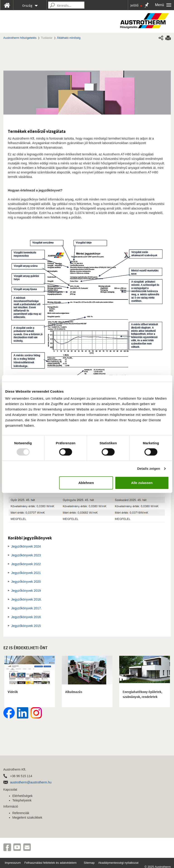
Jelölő (136, 5)
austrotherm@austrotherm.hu (31, 782)
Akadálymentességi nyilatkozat (118, 863)
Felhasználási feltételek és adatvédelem (51, 863)
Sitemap (89, 863)
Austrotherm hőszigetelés (20, 38)
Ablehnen (86, 483)
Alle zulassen (142, 483)
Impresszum (13, 863)
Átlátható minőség (69, 38)
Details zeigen (149, 469)
